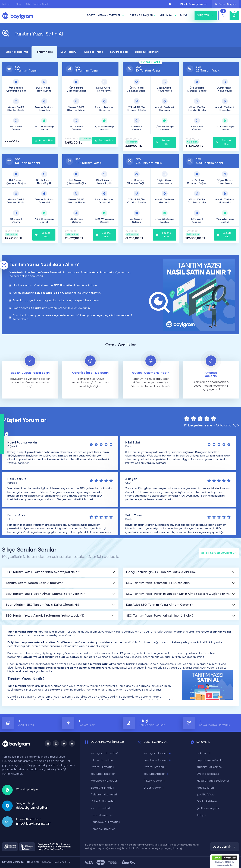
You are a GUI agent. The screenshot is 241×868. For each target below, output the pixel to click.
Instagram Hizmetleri (104, 753)
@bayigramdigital (32, 808)
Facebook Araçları (157, 760)
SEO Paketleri (119, 52)
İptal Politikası (206, 795)
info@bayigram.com (194, 4)
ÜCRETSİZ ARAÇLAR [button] (140, 16)
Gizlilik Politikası (207, 802)
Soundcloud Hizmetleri (105, 822)
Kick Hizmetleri (100, 808)
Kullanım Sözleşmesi (209, 767)
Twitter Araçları (156, 767)
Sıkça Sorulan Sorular (38, 4)
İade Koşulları (205, 788)
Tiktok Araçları (155, 781)
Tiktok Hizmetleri (102, 760)
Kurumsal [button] (166, 16)
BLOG (184, 16)
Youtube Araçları (156, 774)
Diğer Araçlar (154, 788)
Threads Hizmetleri (103, 829)
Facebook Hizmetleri (104, 781)
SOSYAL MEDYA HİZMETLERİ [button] (104, 16)
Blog (18, 4)
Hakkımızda (204, 753)
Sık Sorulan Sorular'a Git (219, 553)
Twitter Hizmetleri (102, 767)
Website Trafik (93, 52)
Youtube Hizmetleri (103, 774)
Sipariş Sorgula (226, 4)
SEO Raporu (68, 52)
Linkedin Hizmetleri (103, 802)
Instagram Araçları (157, 754)
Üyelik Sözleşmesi (208, 774)
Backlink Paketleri (147, 52)
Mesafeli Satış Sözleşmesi (213, 781)
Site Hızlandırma (17, 52)
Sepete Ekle (44, 141)
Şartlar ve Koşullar (208, 808)
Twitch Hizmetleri (102, 815)
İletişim (6, 4)
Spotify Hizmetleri (102, 788)
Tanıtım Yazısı (44, 52)
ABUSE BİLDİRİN (225, 847)
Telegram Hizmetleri (104, 795)
